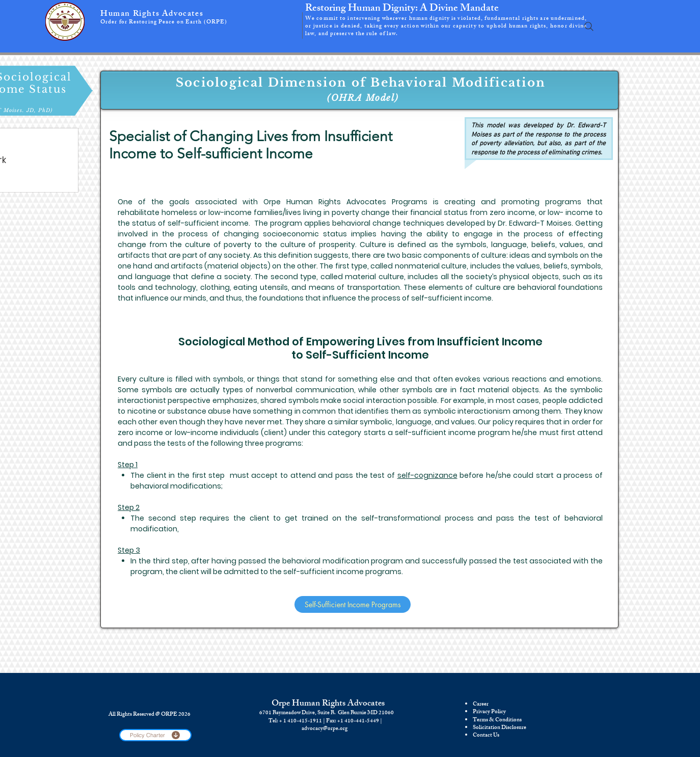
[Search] (589, 26)
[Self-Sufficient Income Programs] (353, 604)
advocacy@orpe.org (325, 729)
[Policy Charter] (155, 735)
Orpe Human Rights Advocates (328, 704)
